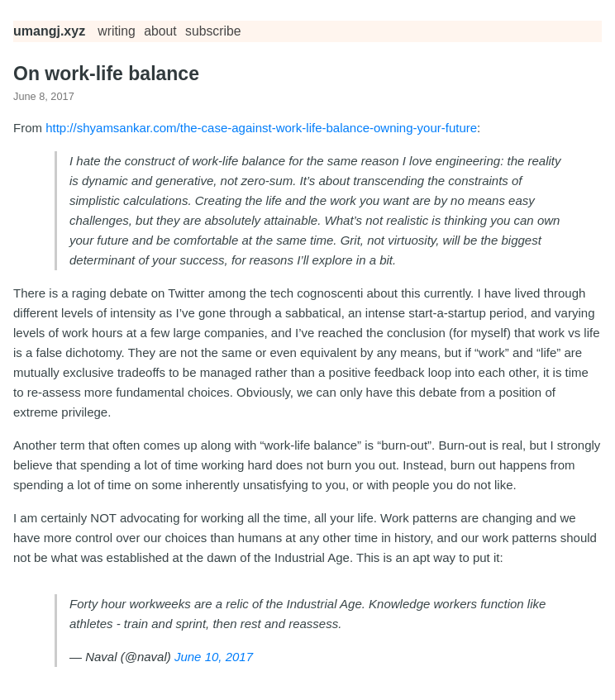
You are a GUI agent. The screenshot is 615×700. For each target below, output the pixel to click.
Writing (117, 31)
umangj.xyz (49, 31)
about (160, 31)
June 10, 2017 (214, 657)
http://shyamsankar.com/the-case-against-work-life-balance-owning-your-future (261, 128)
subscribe (213, 31)
